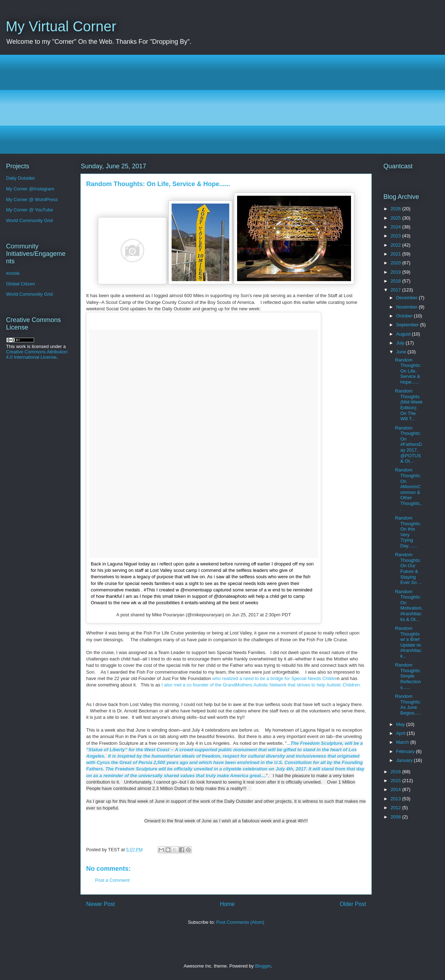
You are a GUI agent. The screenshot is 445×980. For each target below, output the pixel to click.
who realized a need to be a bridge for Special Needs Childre (274, 678)
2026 (396, 209)
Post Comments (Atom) (240, 922)
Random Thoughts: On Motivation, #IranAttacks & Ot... (409, 605)
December (408, 298)
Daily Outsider (21, 178)
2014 (396, 789)
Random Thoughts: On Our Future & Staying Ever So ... (408, 568)
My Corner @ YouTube (30, 210)
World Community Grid (29, 220)
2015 (396, 781)
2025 (396, 218)
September (408, 325)
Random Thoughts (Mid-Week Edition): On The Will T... (409, 405)
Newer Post (101, 904)
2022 (396, 245)
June (402, 352)
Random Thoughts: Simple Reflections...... (408, 676)
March (403, 742)
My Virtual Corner (61, 26)
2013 (396, 799)
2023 (396, 236)
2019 (396, 272)
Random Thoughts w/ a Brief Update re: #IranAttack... (408, 642)
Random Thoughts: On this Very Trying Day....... (408, 532)
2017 (396, 290)
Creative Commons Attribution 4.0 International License (37, 354)
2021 (396, 254)
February (406, 751)
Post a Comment (112, 880)
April (402, 733)
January (405, 760)
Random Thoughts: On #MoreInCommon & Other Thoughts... (408, 489)
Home (227, 904)
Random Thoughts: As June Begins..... (408, 705)
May (401, 724)
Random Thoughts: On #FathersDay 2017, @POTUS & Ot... (408, 445)
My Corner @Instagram (30, 189)
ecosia (13, 273)
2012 (396, 808)
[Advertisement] (225, 104)
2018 (396, 281)
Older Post (353, 904)
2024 (396, 227)
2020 (396, 263)
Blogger (263, 966)
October (405, 316)
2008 (396, 817)
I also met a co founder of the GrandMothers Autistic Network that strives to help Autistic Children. (261, 685)
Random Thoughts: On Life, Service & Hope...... (408, 371)
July (401, 343)
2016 (396, 772)
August (404, 334)
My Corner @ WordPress (32, 199)
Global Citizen (20, 284)
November (408, 307)
